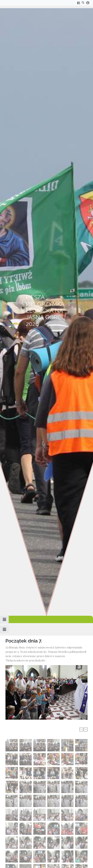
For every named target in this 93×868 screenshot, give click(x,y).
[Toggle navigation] (4, 619)
